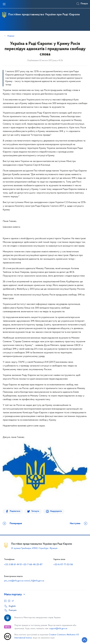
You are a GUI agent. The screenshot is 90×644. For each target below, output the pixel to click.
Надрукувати (56, 511)
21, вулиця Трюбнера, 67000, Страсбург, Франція (34, 548)
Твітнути (35, 511)
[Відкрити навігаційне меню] (4, 4)
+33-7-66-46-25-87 (32, 565)
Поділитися (15, 511)
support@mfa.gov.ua (58, 629)
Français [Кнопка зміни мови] (13, 610)
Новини (11, 36)
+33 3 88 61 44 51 (13, 565)
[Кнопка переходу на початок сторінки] (84, 640)
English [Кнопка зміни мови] (12, 606)
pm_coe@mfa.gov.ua (14, 581)
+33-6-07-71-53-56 (63, 565)
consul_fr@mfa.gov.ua (34, 581)
